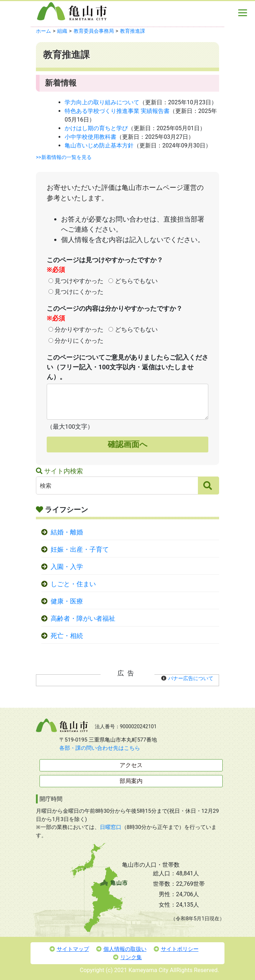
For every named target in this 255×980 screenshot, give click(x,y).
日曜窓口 (111, 827)
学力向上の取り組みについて (102, 102)
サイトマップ (69, 949)
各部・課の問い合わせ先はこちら (100, 748)
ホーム (43, 31)
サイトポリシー (176, 949)
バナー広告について (191, 678)
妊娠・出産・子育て (80, 550)
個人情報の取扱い (121, 949)
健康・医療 (67, 601)
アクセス (131, 765)
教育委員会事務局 (94, 31)
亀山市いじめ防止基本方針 (99, 145)
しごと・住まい (73, 584)
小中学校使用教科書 (91, 137)
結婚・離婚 (67, 532)
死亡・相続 (67, 636)
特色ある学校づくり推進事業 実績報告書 (117, 111)
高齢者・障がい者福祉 (83, 619)
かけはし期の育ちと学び (96, 128)
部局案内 (131, 781)
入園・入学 (67, 567)
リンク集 (128, 957)
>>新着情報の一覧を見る (64, 157)
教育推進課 (133, 31)
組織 (62, 31)
